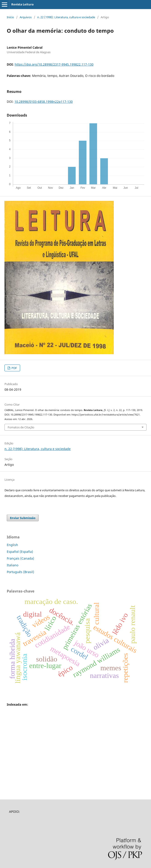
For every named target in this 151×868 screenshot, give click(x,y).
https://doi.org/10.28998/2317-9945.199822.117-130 (54, 64)
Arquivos (26, 17)
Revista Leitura (22, 4)
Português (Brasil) (20, 572)
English (12, 545)
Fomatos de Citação (21, 427)
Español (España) (20, 552)
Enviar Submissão (23, 518)
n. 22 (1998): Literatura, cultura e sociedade (66, 17)
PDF (14, 368)
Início (10, 17)
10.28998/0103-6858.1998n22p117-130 (44, 102)
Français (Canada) (20, 558)
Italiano (13, 565)
